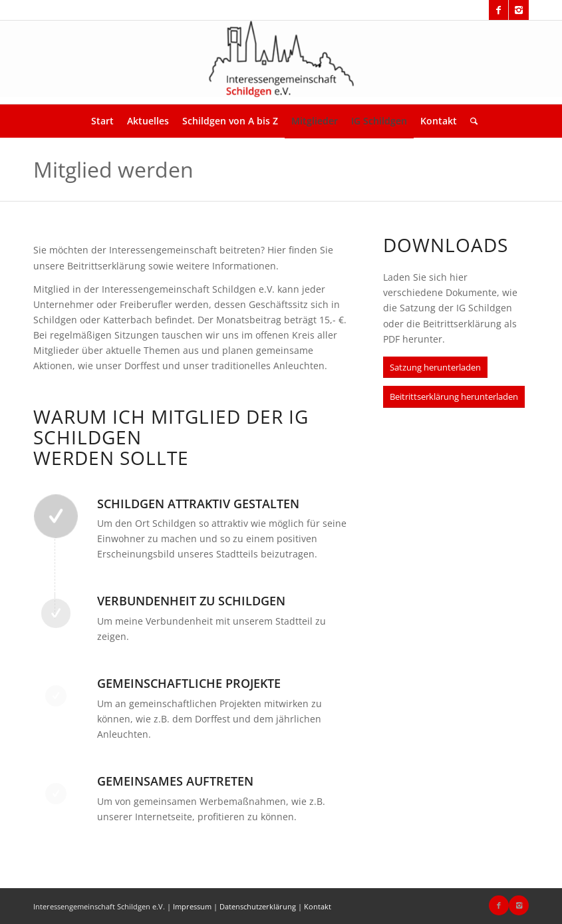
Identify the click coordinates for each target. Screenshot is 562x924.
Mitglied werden (113, 169)
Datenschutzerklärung (258, 906)
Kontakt (318, 906)
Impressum (192, 906)
